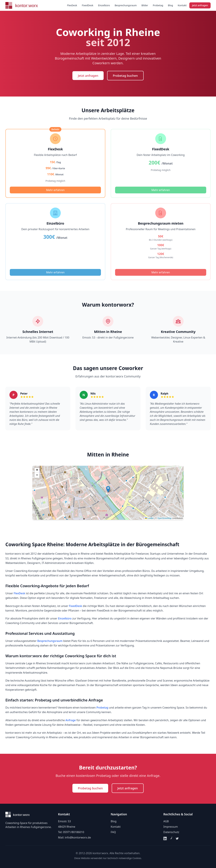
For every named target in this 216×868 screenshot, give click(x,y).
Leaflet (149, 518)
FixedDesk (88, 5)
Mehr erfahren (55, 190)
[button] (108, 489)
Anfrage (71, 720)
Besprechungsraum (126, 5)
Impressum (171, 827)
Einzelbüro (104, 5)
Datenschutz (171, 832)
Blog (170, 5)
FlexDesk (72, 5)
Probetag (158, 5)
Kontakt (182, 5)
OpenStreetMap (164, 518)
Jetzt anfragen (200, 5)
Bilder (145, 5)
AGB (166, 821)
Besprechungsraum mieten (161, 223)
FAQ (113, 832)
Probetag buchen (125, 76)
